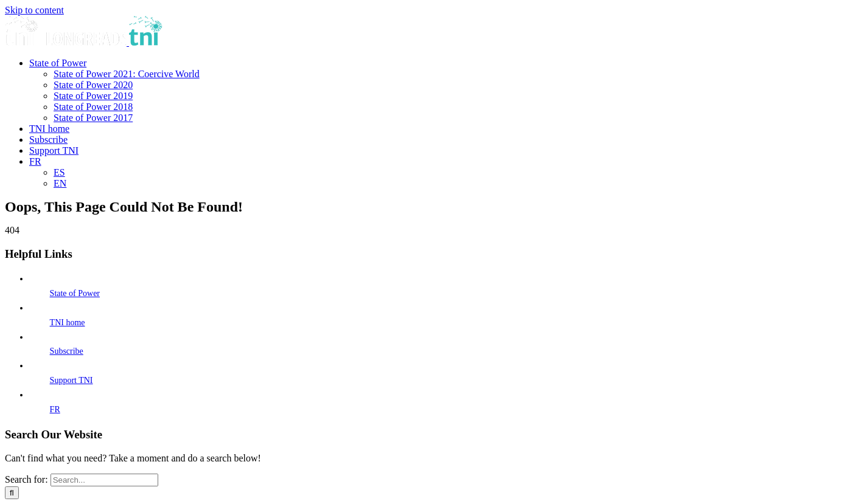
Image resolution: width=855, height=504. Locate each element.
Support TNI (72, 380)
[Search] (12, 493)
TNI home (68, 323)
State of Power (75, 293)
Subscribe (67, 351)
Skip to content (34, 10)
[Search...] (104, 480)
